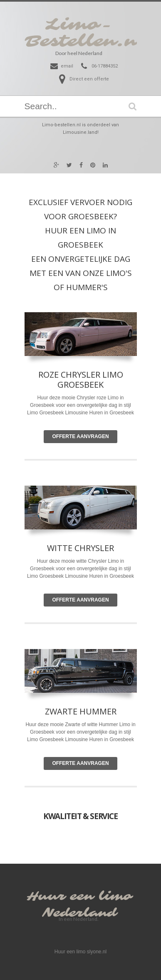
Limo (114, 561)
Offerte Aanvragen (80, 436)
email (67, 66)
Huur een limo (79, 896)
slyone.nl (97, 952)
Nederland (79, 913)
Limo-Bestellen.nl (85, 33)
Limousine (76, 576)
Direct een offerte (89, 79)
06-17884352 (105, 66)
